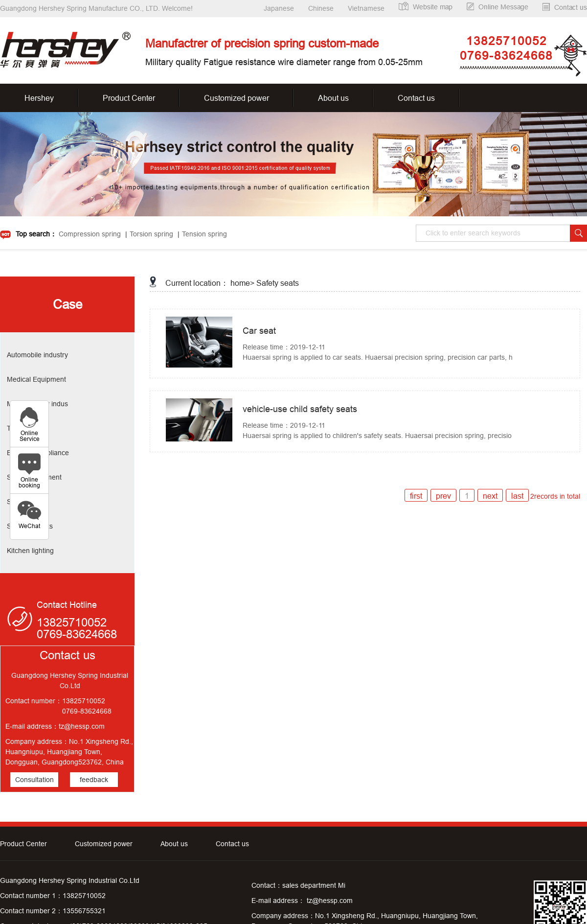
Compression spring (90, 234)
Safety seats (278, 283)
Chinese (321, 8)
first (416, 496)
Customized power (237, 98)
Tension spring (204, 234)
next (490, 496)
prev (443, 496)
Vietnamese (366, 8)
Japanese (279, 8)
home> (242, 283)
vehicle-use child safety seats (300, 409)
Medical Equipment (36, 379)
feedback (94, 780)
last (517, 496)
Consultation (34, 780)
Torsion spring (151, 234)
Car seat (259, 331)
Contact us (416, 98)
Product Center (129, 98)
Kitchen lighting (30, 551)
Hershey (39, 98)
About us (333, 98)
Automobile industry (37, 355)
